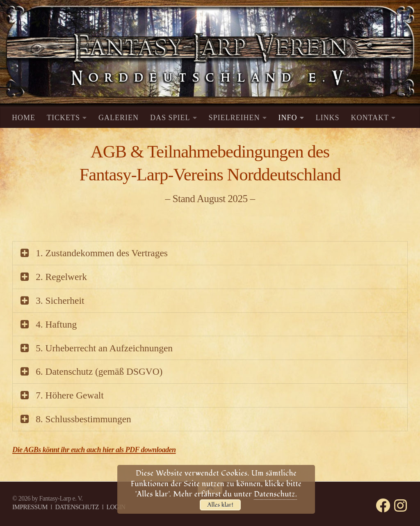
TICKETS (63, 118)
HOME (24, 118)
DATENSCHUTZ (77, 507)
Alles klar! (220, 505)
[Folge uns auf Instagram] (401, 505)
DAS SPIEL (170, 118)
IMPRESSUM (30, 507)
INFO (288, 118)
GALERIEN (119, 118)
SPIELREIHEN (234, 118)
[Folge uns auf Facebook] (383, 505)
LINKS (328, 118)
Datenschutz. (275, 494)
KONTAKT (370, 118)
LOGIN (116, 507)
